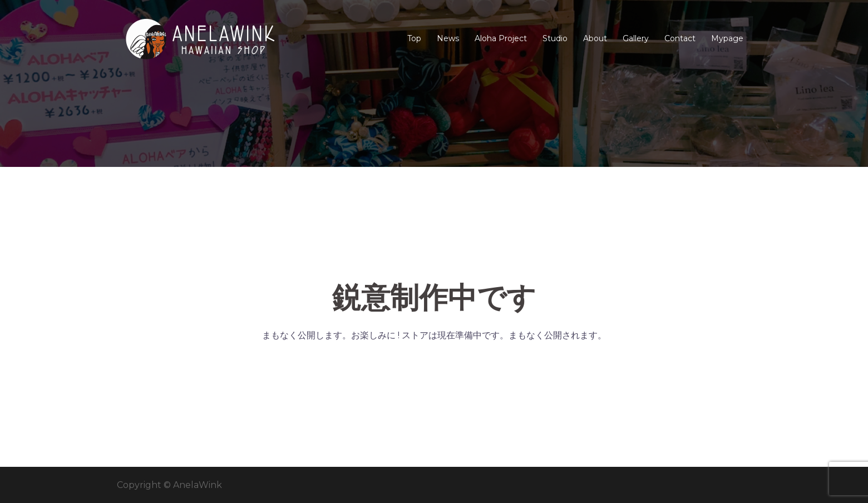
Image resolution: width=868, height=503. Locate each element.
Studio (555, 38)
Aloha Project (501, 38)
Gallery (636, 38)
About (595, 38)
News (448, 38)
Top (414, 38)
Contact (680, 38)
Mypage (727, 38)
